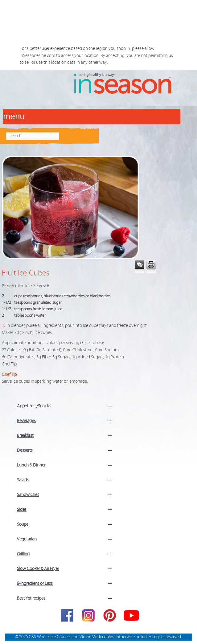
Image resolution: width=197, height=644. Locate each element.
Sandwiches (67, 495)
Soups (67, 524)
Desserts (67, 450)
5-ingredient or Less (67, 584)
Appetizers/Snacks (67, 406)
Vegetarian (67, 539)
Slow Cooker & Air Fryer (67, 569)
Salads (67, 480)
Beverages (67, 421)
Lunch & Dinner (67, 465)
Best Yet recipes (67, 598)
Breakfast (67, 436)
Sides (67, 510)
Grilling (67, 554)
